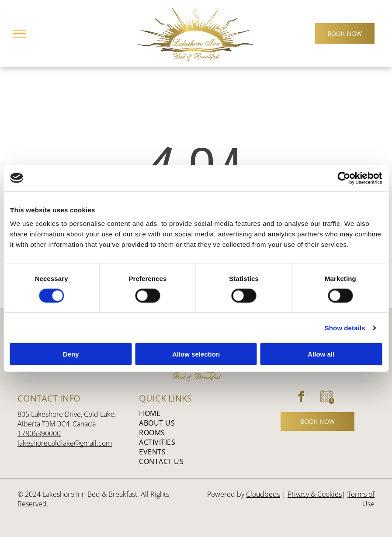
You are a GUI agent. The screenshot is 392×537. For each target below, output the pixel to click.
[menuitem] (193, 413)
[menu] (19, 34)
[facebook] (302, 398)
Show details (345, 327)
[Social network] (327, 398)
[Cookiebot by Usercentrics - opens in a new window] (344, 178)
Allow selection (196, 354)
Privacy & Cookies (315, 494)
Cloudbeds (263, 494)
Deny (71, 354)
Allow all (321, 354)
